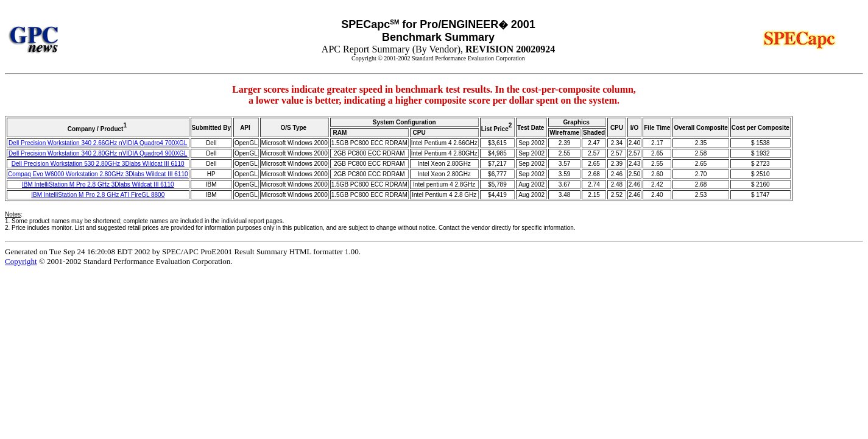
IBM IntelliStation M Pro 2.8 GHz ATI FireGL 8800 (98, 195)
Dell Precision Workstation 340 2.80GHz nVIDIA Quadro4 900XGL (98, 153)
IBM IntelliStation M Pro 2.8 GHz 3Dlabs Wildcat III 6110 (98, 184)
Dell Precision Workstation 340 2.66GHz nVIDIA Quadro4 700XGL (98, 143)
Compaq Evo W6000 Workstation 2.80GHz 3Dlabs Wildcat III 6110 (98, 174)
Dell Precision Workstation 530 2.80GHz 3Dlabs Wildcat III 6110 (98, 164)
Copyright (21, 261)
